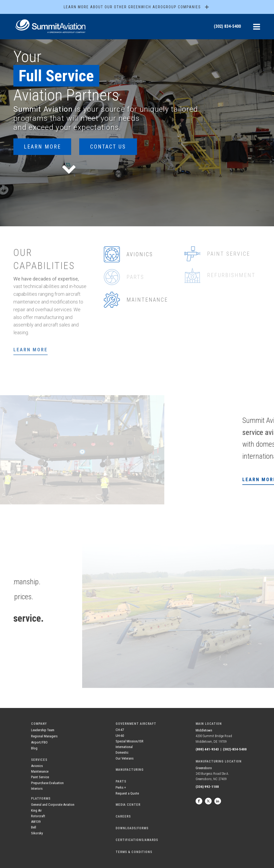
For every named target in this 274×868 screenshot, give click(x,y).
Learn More (42, 147)
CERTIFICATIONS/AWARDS (137, 840)
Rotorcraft (38, 816)
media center (128, 805)
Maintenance (40, 771)
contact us (108, 147)
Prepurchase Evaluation (47, 783)
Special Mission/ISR (130, 741)
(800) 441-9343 (207, 749)
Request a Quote (127, 793)
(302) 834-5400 (227, 26)
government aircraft (136, 724)
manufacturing (130, 770)
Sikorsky (37, 833)
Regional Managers (44, 736)
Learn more (31, 350)
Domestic (122, 752)
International (124, 747)
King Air (36, 810)
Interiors (37, 789)
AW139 (36, 822)
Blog (34, 748)
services (39, 760)
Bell (34, 827)
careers (123, 816)
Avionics (37, 766)
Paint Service (40, 777)
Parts (121, 781)
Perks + (121, 787)
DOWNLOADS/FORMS (132, 828)
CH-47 (120, 730)
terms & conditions (134, 852)
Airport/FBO (39, 742)
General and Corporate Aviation (53, 805)
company (39, 724)
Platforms (41, 799)
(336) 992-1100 (207, 787)
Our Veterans (125, 758)
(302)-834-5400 (235, 749)
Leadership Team (43, 730)
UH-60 (120, 736)
